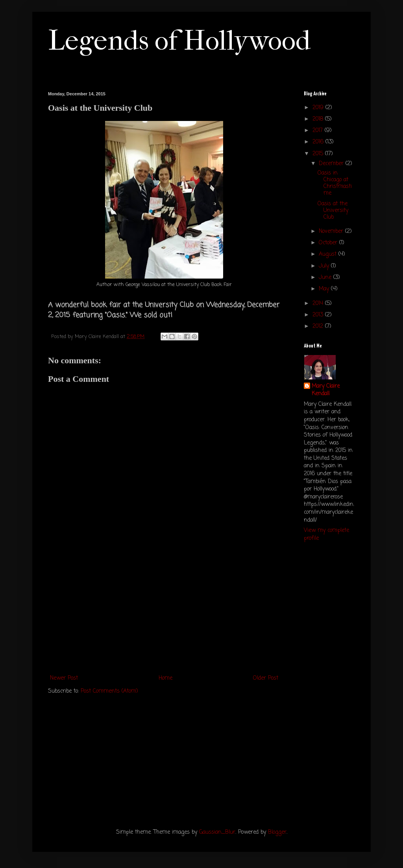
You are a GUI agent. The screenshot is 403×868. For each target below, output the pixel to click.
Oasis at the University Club (333, 211)
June (326, 278)
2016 (319, 142)
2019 (319, 108)
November (332, 231)
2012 (319, 326)
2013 (319, 315)
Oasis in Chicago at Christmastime (335, 183)
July (325, 266)
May (325, 289)
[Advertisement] (164, 614)
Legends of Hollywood (179, 41)
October (329, 243)
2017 (319, 131)
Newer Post (64, 678)
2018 (319, 119)
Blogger (277, 832)
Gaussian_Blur (217, 832)
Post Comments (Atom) (109, 691)
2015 (319, 154)
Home (165, 678)
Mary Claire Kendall (326, 390)
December (332, 164)
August (329, 254)
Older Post (266, 678)
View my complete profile (326, 534)
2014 (319, 304)
